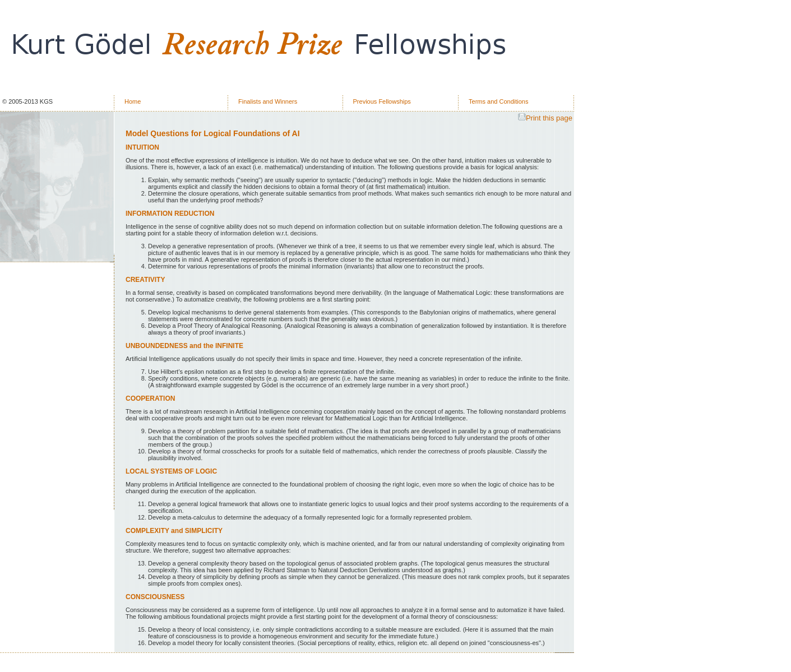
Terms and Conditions (498, 101)
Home (133, 101)
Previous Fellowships (382, 101)
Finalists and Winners (268, 101)
